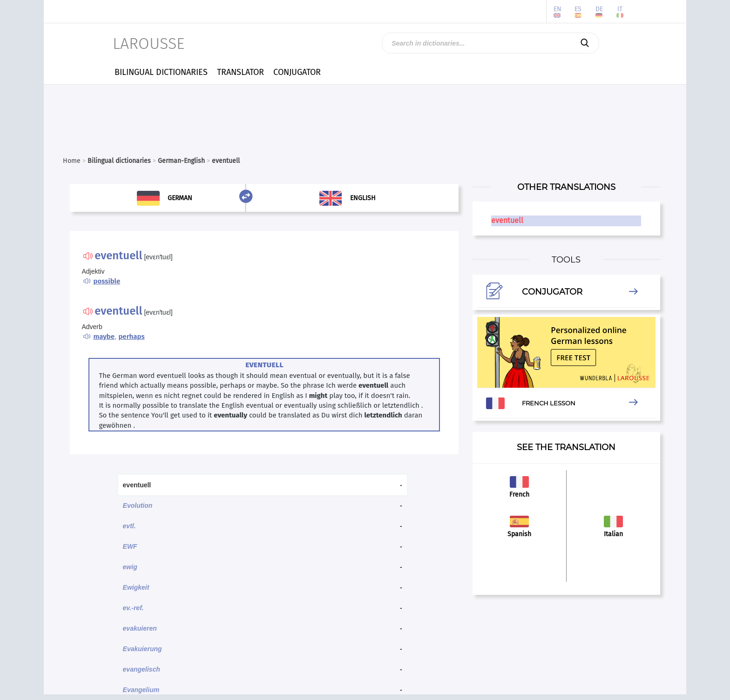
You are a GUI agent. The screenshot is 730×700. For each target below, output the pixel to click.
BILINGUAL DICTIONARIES (161, 72)
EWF (130, 546)
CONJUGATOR (297, 72)
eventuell (507, 220)
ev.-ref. (133, 608)
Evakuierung (142, 649)
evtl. (129, 526)
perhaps (131, 337)
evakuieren (140, 628)
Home (72, 161)
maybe (104, 337)
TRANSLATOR (240, 72)
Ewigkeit (136, 587)
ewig (130, 567)
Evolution (138, 505)
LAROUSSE (149, 44)
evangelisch (142, 669)
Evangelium (141, 690)
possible (107, 281)
